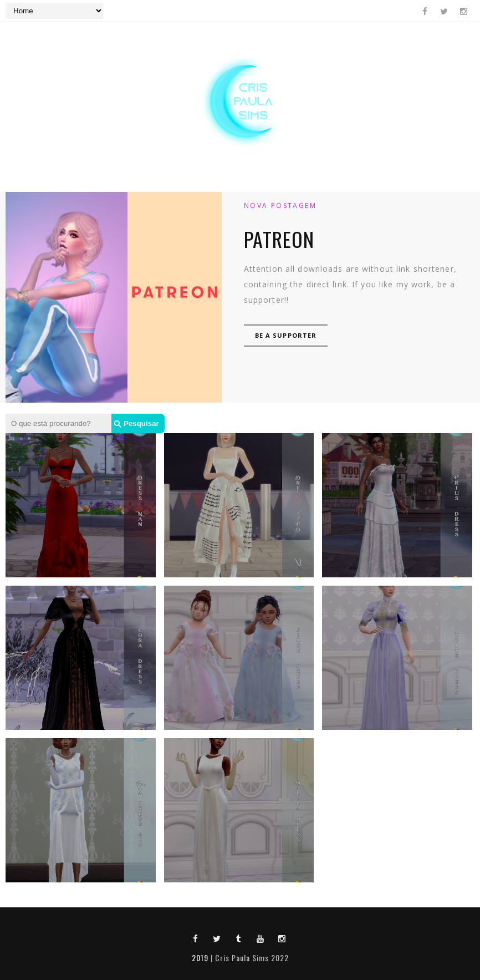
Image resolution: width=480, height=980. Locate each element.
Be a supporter (286, 335)
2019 (200, 958)
